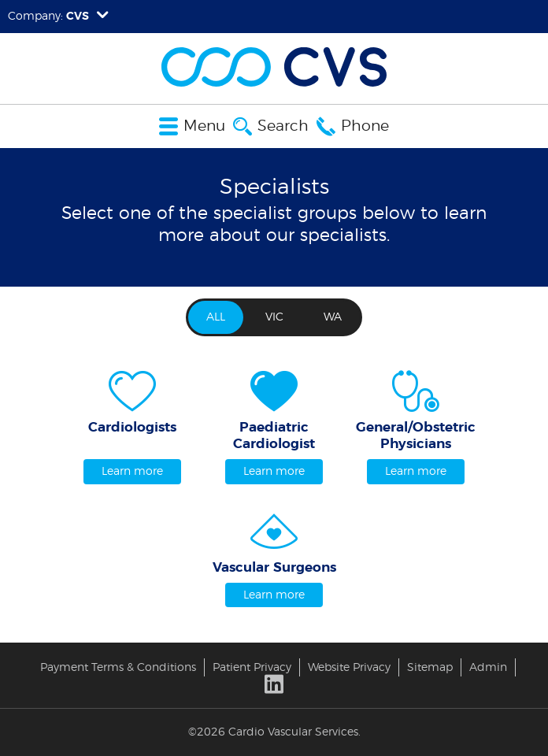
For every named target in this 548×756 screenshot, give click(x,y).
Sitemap (430, 667)
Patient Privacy (252, 667)
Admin (488, 667)
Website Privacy (349, 667)
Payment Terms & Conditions (118, 667)
